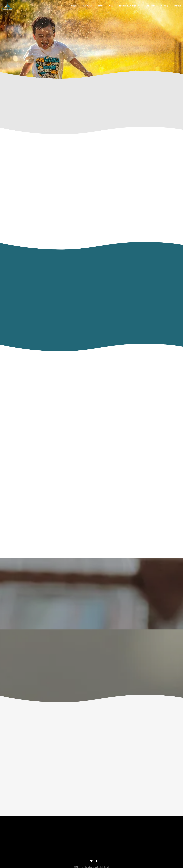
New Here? (87, 6)
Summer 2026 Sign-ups (129, 6)
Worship (165, 6)
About (101, 6)
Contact (178, 6)
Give (111, 6)
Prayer (74, 6)
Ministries (150, 6)
